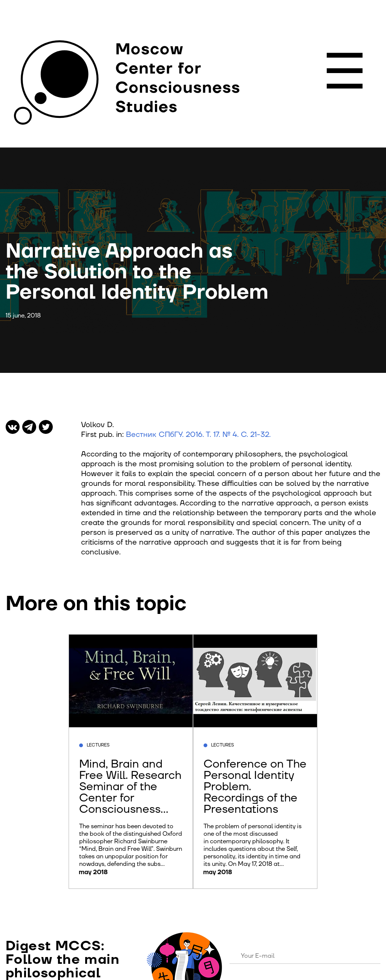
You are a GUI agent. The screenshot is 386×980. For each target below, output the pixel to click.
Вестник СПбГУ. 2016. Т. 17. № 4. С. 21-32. (198, 435)
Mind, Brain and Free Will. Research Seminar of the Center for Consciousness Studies (130, 792)
